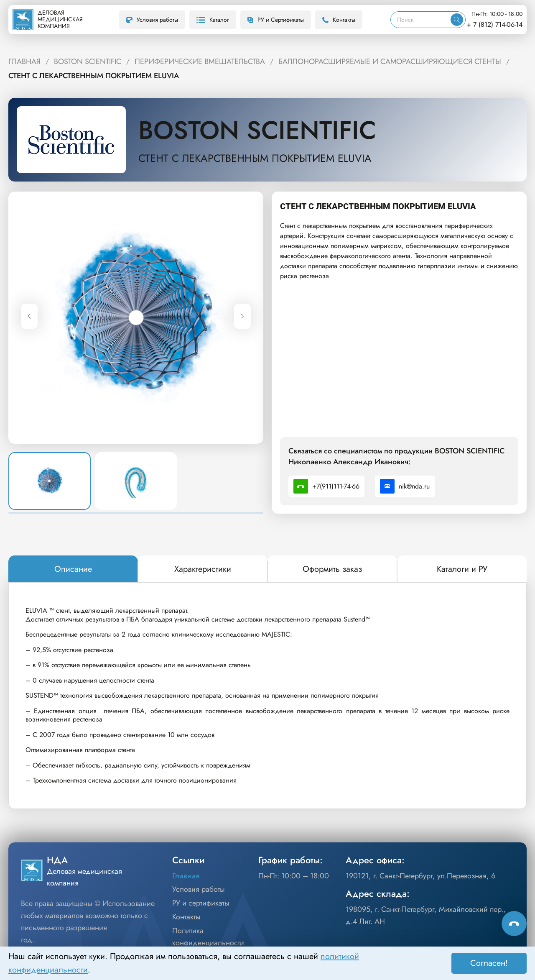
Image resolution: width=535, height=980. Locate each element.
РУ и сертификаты (201, 903)
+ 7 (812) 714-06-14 (495, 24)
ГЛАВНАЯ (24, 61)
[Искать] (457, 20)
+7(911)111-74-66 (326, 486)
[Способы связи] (514, 924)
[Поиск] (421, 20)
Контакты (339, 20)
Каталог (213, 20)
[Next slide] (242, 316)
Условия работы (152, 20)
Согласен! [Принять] (489, 963)
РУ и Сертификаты (276, 20)
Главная (186, 876)
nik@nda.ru (405, 486)
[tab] (73, 569)
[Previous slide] (29, 316)
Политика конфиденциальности (208, 937)
